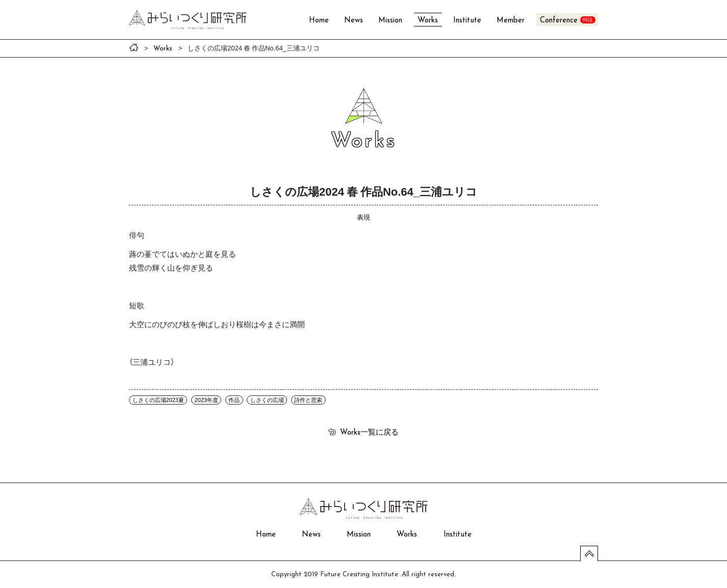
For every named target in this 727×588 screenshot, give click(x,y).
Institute (467, 21)
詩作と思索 (308, 400)
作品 (234, 400)
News (354, 21)
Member (511, 21)
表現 (363, 217)
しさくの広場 (267, 400)
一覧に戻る (369, 432)
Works (428, 21)
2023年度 (206, 400)
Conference (559, 21)
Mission (390, 21)
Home (319, 21)
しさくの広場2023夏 (158, 400)
